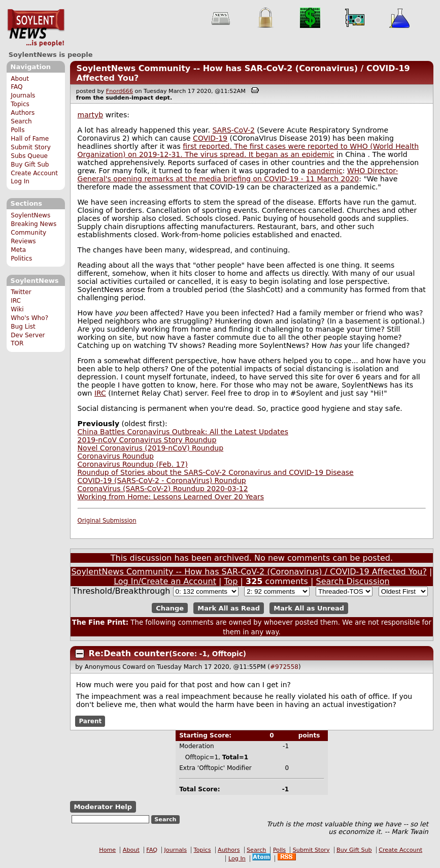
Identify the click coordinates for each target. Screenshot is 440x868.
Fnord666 (120, 91)
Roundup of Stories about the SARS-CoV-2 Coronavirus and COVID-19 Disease (216, 472)
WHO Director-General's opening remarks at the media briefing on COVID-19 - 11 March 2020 (238, 175)
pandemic (325, 171)
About (20, 79)
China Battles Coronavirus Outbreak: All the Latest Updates (183, 432)
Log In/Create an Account (165, 581)
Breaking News (33, 224)
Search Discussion (352, 581)
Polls (18, 130)
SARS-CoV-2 (233, 130)
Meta (18, 250)
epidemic (318, 154)
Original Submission (107, 521)
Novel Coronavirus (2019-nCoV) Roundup (151, 448)
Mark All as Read (229, 608)
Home (107, 850)
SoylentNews (36, 28)
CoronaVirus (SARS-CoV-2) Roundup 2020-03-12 (163, 489)
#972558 (284, 667)
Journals (23, 95)
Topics (20, 104)
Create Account (34, 173)
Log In (20, 181)
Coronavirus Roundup (116, 456)
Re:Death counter (129, 653)
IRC (16, 301)
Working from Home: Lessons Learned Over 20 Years (171, 497)
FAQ (16, 87)
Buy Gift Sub (30, 165)
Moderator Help (103, 807)
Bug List (23, 327)
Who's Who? (29, 318)
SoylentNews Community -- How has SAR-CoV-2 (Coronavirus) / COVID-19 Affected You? (249, 572)
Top (231, 581)
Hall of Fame (30, 139)
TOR (17, 343)
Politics (21, 259)
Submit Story (31, 147)
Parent (90, 721)
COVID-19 (210, 138)
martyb (91, 115)
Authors (23, 113)
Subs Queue (29, 156)
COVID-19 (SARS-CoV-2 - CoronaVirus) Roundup (162, 480)
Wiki (17, 309)
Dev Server (28, 335)
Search (21, 121)
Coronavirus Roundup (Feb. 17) (133, 464)
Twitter (21, 292)
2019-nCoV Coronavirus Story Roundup (147, 440)
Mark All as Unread (309, 608)
